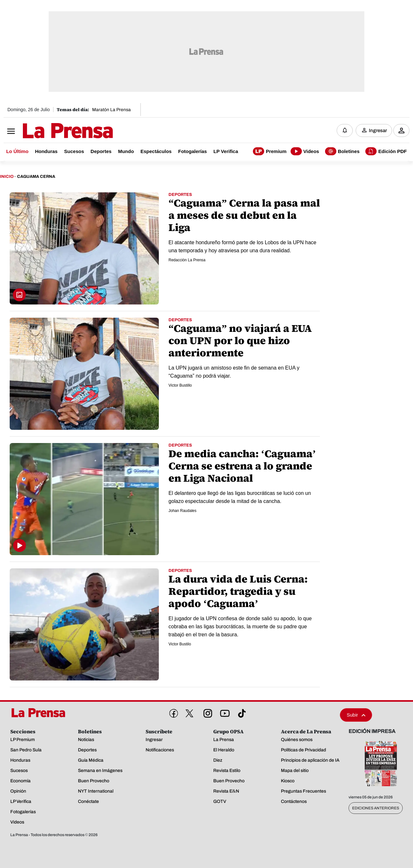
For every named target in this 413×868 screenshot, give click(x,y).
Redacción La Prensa (187, 260)
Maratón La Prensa (111, 110)
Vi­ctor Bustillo (180, 385)
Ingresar (378, 130)
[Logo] (52, 131)
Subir (356, 715)
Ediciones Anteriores (376, 808)
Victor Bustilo (180, 644)
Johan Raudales (182, 511)
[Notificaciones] (345, 130)
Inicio (7, 177)
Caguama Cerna (36, 177)
